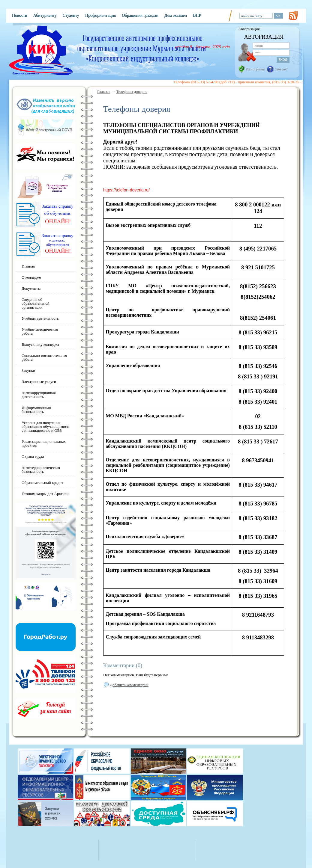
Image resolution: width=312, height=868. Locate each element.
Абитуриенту (45, 15)
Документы (31, 288)
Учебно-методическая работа (40, 331)
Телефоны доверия (132, 92)
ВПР (197, 15)
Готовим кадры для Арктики (45, 494)
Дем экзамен (176, 15)
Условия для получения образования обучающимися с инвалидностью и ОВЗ (45, 427)
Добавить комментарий (129, 685)
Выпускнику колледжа (40, 344)
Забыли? (281, 69)
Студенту (71, 15)
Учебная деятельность (40, 318)
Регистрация (255, 69)
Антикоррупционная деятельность (39, 395)
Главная (104, 92)
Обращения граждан (140, 15)
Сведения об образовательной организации (36, 303)
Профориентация (100, 15)
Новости (20, 15)
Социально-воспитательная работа (44, 357)
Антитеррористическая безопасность (41, 470)
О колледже (31, 277)
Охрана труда (33, 456)
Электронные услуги (39, 382)
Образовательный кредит (42, 483)
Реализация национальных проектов (44, 443)
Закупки (28, 370)
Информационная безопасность (36, 410)
